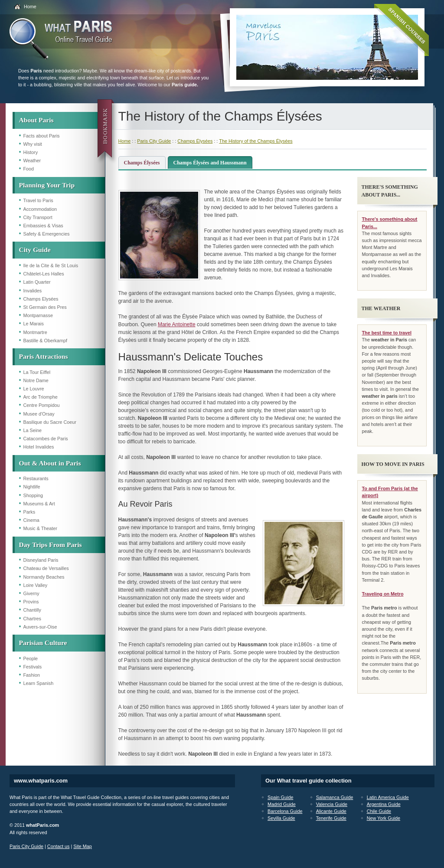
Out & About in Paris (50, 463)
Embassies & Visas (43, 226)
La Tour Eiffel (37, 372)
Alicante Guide (331, 811)
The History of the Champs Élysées (256, 141)
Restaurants (36, 478)
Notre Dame (36, 380)
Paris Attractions (44, 356)
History (31, 152)
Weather (32, 160)
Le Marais (34, 324)
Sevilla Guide (281, 818)
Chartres (32, 619)
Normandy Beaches (44, 577)
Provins (31, 602)
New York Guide (384, 818)
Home (30, 7)
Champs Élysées (195, 141)
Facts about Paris (42, 136)
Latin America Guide (388, 797)
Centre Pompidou (42, 405)
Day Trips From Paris (51, 545)
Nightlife (32, 487)
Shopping (33, 495)
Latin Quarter (37, 282)
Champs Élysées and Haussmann (210, 163)
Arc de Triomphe (41, 397)
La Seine (33, 430)
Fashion (32, 675)
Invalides (33, 291)
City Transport (38, 217)
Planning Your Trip (47, 185)
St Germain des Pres (45, 307)
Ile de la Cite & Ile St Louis (51, 265)
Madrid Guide (282, 804)
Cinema (31, 520)
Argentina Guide (384, 804)
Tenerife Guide (331, 818)
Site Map (83, 846)
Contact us (59, 846)
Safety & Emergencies (47, 234)
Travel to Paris (38, 200)
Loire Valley (36, 585)
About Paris (36, 120)
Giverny (31, 593)
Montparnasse (38, 315)
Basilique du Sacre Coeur (50, 422)
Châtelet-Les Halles (44, 274)
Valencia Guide (332, 804)
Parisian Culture (43, 643)
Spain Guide (280, 797)
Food (29, 169)
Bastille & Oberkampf (45, 341)
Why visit (33, 144)
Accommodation (40, 209)
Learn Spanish (39, 683)
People (31, 658)
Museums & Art (39, 504)
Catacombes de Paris (46, 439)
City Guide (35, 250)
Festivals (33, 667)
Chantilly (32, 610)
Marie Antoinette (177, 324)
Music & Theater (40, 528)
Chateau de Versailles (46, 568)
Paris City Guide (154, 141)
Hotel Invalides (39, 447)
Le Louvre (34, 389)
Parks (29, 512)
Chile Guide (379, 811)
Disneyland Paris (41, 560)
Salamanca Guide (335, 797)
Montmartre (35, 332)
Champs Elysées (41, 299)
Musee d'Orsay (39, 414)
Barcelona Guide (285, 811)
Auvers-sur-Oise (40, 627)
